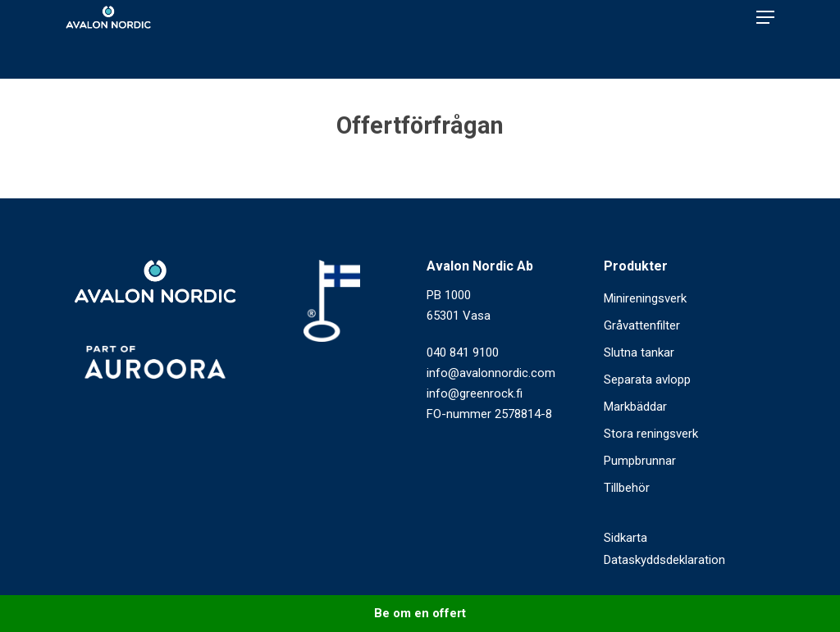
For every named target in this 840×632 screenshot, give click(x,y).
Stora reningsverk (651, 434)
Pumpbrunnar (640, 461)
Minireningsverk (645, 298)
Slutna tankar (639, 352)
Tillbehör (627, 488)
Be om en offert (420, 613)
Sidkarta (625, 538)
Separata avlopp (647, 380)
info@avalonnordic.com (491, 373)
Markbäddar (635, 407)
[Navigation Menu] (765, 39)
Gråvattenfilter (642, 325)
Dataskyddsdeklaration (664, 560)
